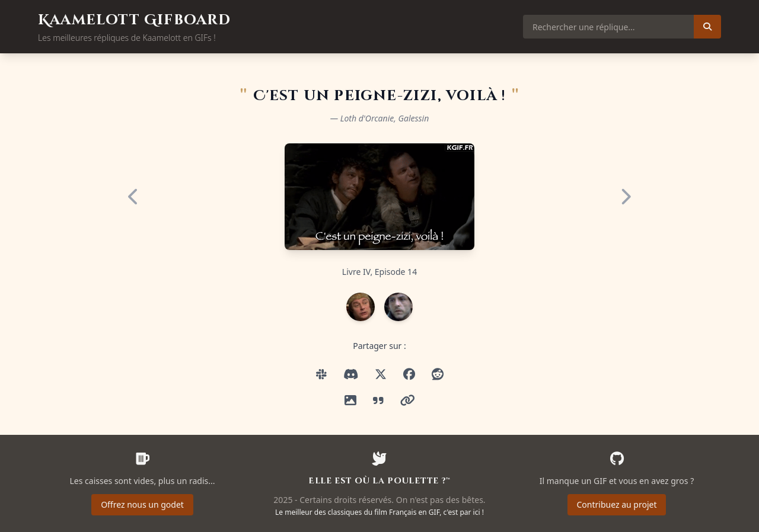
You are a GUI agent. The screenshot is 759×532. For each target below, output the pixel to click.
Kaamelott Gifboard (135, 20)
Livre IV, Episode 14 (379, 272)
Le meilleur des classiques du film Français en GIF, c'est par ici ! (379, 512)
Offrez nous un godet (142, 504)
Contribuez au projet (617, 504)
